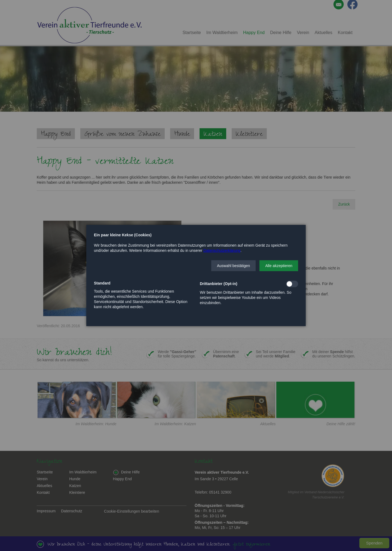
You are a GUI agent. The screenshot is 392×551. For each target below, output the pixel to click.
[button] (233, 266)
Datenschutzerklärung (222, 250)
